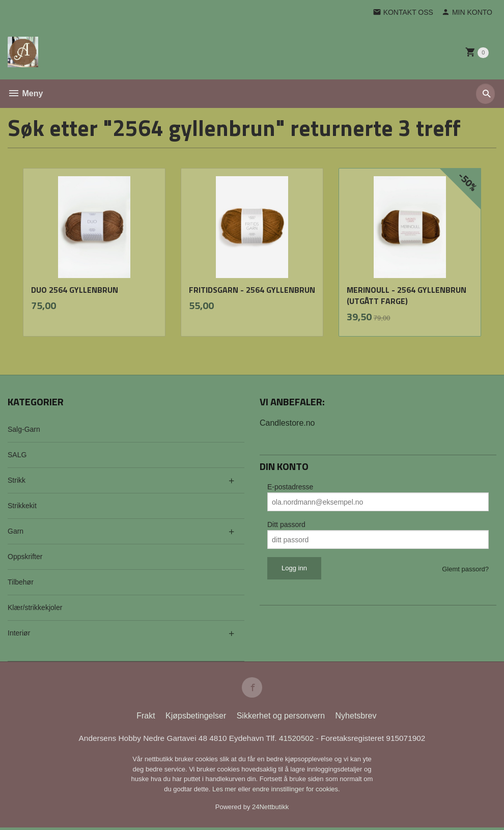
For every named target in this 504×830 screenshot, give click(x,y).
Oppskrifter (25, 557)
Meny (25, 93)
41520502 (299, 740)
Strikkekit (22, 506)
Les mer (225, 792)
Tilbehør (21, 582)
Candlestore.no (287, 423)
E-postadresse (290, 487)
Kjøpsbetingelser (196, 718)
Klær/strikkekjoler (35, 607)
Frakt (146, 718)
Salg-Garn (24, 429)
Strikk (17, 480)
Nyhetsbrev (356, 718)
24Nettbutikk (270, 809)
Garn (16, 531)
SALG (17, 455)
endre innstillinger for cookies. (296, 792)
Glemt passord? (465, 569)
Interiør (19, 633)
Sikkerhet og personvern (281, 718)
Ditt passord (286, 524)
